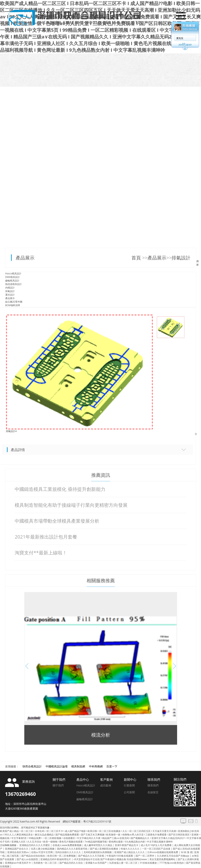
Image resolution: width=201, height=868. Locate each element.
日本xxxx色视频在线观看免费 (163, 852)
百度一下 (112, 766)
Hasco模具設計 (13, 273)
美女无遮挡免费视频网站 (163, 859)
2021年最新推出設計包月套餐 (46, 537)
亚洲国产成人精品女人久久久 (130, 852)
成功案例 (106, 785)
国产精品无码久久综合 (71, 863)
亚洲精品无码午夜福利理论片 (56, 859)
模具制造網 (78, 766)
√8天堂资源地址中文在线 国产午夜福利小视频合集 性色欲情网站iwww (110, 859)
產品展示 (25, 258)
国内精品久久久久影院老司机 (73, 849)
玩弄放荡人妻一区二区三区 (124, 863)
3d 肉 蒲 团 (187, 852)
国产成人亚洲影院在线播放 (104, 849)
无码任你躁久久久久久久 (68, 852)
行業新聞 (129, 785)
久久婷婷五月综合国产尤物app (173, 856)
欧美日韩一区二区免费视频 (62, 856)
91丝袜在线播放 (149, 863)
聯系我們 (153, 785)
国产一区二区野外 (145, 856)
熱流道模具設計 (14, 284)
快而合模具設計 (32, 766)
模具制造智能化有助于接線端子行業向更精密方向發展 (71, 505)
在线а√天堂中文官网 (42, 852)
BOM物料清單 (13, 305)
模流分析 (101, 735)
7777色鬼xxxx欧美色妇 (172, 863)
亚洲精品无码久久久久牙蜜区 (35, 845)
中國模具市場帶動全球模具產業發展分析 (57, 521)
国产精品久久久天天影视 (91, 856)
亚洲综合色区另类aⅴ (18, 852)
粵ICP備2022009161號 (97, 821)
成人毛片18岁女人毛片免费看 (156, 845)
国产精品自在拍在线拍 (33, 856)
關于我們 (58, 785)
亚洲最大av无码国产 (96, 863)
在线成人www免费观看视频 (67, 845)
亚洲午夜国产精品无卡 (127, 845)
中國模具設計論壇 (57, 766)
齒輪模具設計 (12, 281)
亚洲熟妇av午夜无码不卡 (18, 863)
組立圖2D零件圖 (14, 302)
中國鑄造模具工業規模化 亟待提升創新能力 (60, 489)
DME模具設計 (13, 277)
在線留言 (153, 792)
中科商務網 (96, 766)
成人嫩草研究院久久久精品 (98, 845)
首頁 (137, 258)
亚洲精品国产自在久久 (17, 849)
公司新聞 (129, 792)
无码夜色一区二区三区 (45, 863)
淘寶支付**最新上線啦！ (41, 553)
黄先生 (179, 38)
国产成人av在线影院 (28, 859)
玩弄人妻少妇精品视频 (43, 849)
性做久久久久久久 (130, 849)
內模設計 (10, 288)
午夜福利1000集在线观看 (120, 856)
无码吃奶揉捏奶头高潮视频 (98, 852)
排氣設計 (181, 258)
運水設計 (10, 295)
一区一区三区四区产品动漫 (156, 849)
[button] (173, 666)
